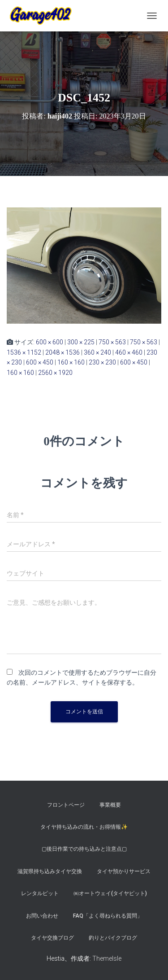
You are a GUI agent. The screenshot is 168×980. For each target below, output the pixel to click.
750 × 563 (112, 342)
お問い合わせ (42, 916)
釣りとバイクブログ (113, 938)
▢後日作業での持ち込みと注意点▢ (84, 849)
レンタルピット (40, 893)
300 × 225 (81, 342)
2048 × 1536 (62, 352)
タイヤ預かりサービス (124, 871)
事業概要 (110, 805)
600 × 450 (40, 362)
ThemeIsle (107, 958)
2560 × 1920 (55, 373)
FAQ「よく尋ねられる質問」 (108, 916)
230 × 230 (102, 362)
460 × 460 (129, 352)
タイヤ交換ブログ (52, 938)
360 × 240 (97, 352)
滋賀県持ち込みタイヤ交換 (50, 871)
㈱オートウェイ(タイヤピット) (110, 893)
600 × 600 (50, 342)
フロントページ (66, 805)
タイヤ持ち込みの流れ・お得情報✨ (84, 827)
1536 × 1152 (24, 352)
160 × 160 (71, 362)
